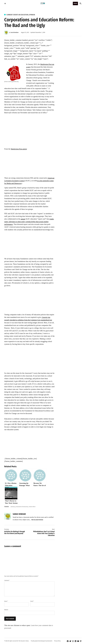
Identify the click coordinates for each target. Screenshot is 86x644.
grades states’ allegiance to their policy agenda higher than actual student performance (29, 222)
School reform (32, 507)
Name (6, 601)
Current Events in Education (17, 15)
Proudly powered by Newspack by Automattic (42, 641)
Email (32, 601)
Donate (75, 3)
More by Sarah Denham (37, 520)
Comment (7, 580)
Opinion (32, 15)
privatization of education (22, 507)
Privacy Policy (57, 641)
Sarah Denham (15, 32)
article (19, 149)
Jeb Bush (13, 507)
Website (6, 610)
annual (23, 219)
